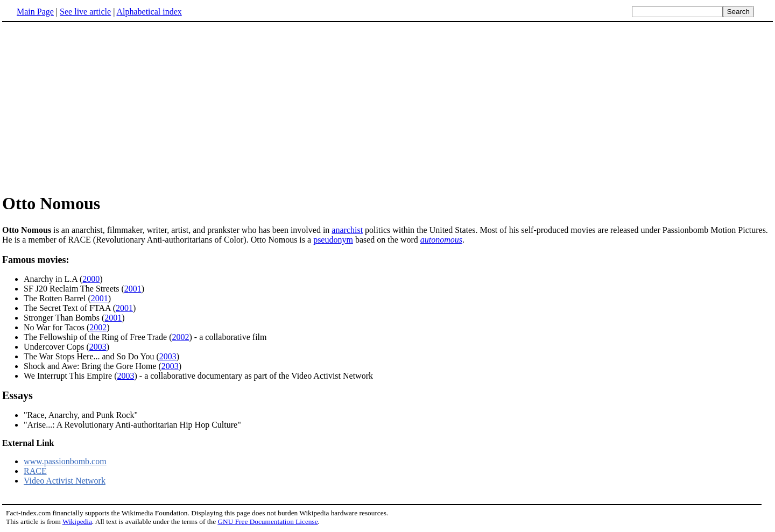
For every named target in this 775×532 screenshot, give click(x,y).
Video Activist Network (65, 481)
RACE (35, 471)
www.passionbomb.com (65, 461)
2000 (91, 279)
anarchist (347, 230)
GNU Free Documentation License (267, 522)
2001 (133, 289)
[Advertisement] (93, 107)
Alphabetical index (149, 12)
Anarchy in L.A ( (53, 279)
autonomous (441, 240)
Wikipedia (77, 522)
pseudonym (333, 240)
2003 (98, 347)
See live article (85, 12)
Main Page (35, 12)
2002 (98, 327)
